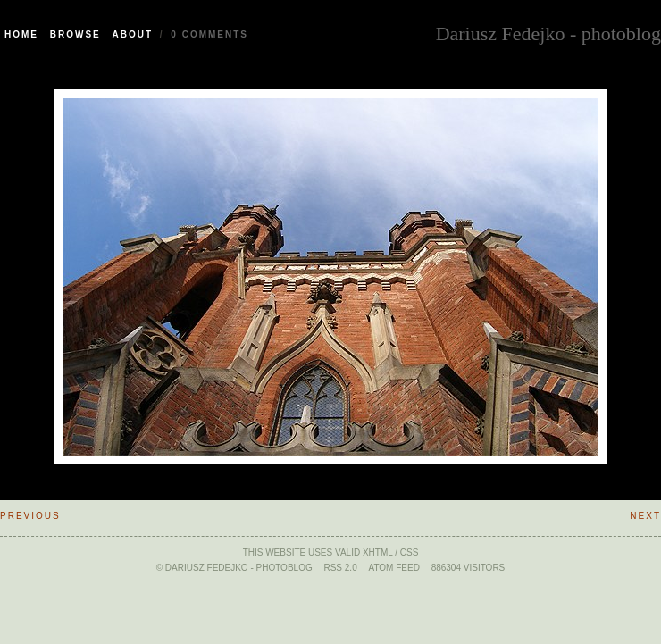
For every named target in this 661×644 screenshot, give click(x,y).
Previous (30, 516)
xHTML (378, 552)
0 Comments (209, 34)
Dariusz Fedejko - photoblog (548, 32)
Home (21, 34)
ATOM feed (393, 568)
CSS (410, 552)
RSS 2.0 (340, 568)
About (133, 34)
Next (645, 516)
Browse (75, 34)
